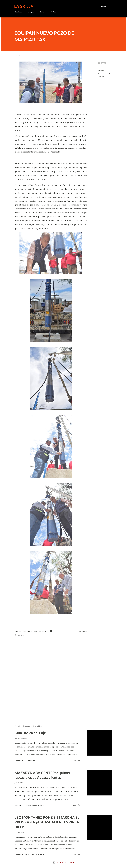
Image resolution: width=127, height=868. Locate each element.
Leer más (76, 760)
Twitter (41, 12)
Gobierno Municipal (104, 74)
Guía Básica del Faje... (31, 733)
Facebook (17, 12)
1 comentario (30, 760)
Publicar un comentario (34, 805)
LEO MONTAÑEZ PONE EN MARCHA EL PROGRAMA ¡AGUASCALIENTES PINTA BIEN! (47, 822)
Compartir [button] (102, 63)
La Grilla (24, 6)
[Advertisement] (48, 701)
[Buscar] (103, 6)
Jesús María (102, 77)
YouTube (52, 12)
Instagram (30, 12)
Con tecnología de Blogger (63, 862)
